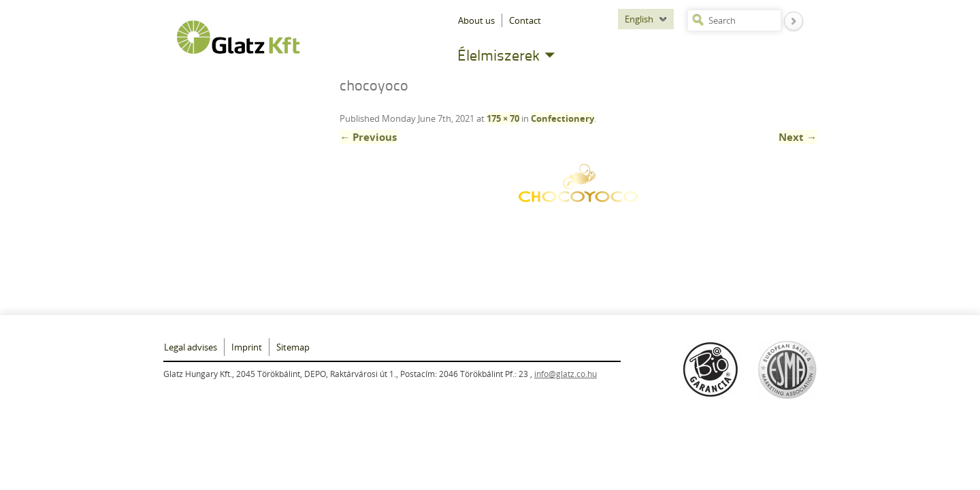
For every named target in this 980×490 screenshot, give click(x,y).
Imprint (247, 347)
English (639, 19)
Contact (525, 20)
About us (476, 20)
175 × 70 (503, 118)
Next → (798, 137)
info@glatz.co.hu (566, 374)
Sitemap (293, 347)
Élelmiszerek (499, 55)
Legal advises (191, 347)
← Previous (368, 137)
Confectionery (562, 118)
